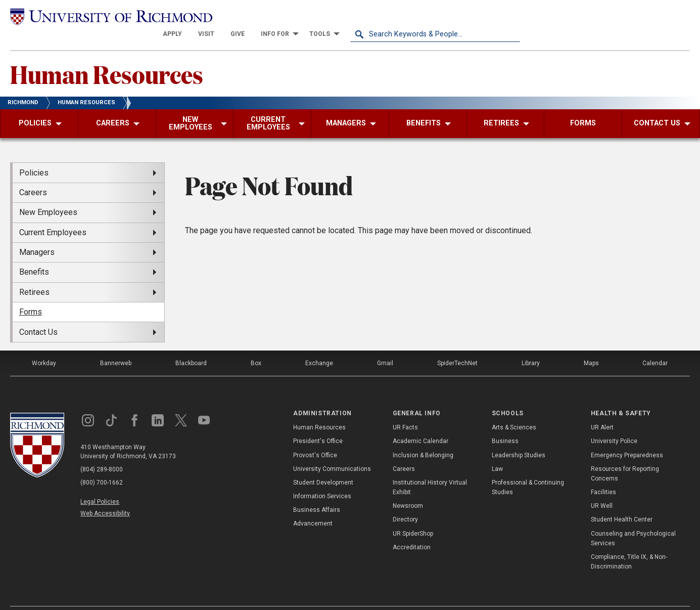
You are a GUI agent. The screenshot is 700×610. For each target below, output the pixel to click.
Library (531, 345)
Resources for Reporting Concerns (625, 455)
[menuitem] (342, 16)
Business (505, 423)
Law (497, 451)
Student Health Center (622, 502)
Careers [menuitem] (33, 175)
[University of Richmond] (95, 16)
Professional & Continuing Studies (528, 470)
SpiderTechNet (457, 345)
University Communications (332, 451)
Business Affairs (317, 492)
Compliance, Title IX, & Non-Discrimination (629, 544)
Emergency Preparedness (627, 437)
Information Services (322, 478)
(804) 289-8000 (102, 451)
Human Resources (107, 56)
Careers (404, 451)
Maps (591, 345)
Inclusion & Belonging (423, 437)
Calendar (655, 345)
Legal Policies (100, 484)
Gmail (385, 345)
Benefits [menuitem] (34, 254)
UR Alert (602, 410)
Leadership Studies (519, 437)
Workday (44, 345)
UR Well (602, 488)
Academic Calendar (421, 423)
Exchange (319, 345)
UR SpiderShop (413, 515)
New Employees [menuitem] (48, 194)
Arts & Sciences (514, 410)
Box (256, 345)
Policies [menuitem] (34, 155)
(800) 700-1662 (102, 464)
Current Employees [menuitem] (53, 214)
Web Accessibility (105, 496)
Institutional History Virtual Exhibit (430, 470)
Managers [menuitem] (37, 234)
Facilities (603, 474)
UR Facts (405, 410)
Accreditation (412, 530)
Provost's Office (315, 437)
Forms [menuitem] (31, 294)
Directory (405, 502)
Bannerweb (116, 345)
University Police (614, 423)
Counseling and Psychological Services (633, 520)
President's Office (318, 423)
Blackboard (191, 345)
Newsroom (408, 488)
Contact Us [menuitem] (38, 314)
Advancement (313, 506)
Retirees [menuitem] (34, 274)
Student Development (323, 465)
